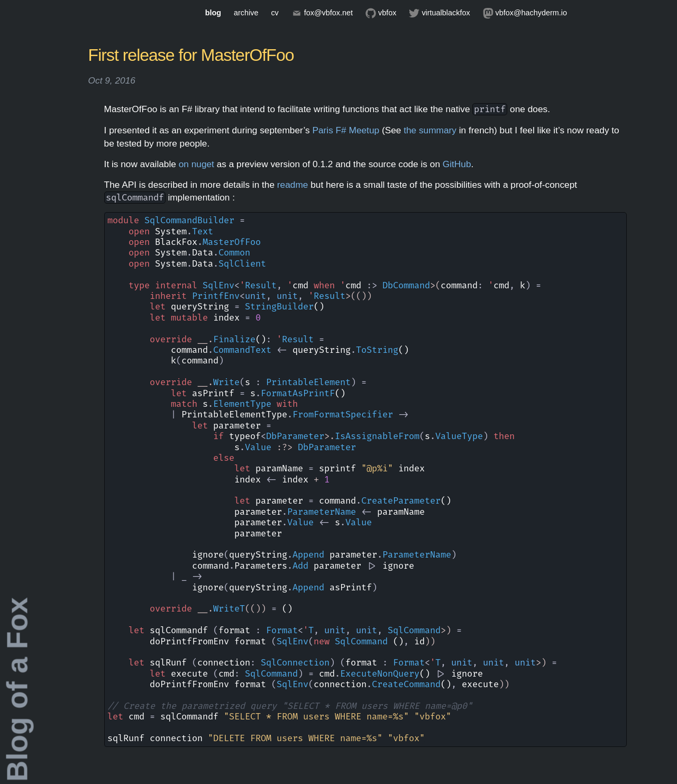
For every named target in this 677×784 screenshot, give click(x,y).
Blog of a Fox (17, 689)
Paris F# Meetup (346, 130)
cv (275, 13)
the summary (430, 130)
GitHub (457, 164)
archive (246, 13)
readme (293, 185)
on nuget (196, 164)
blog (213, 13)
